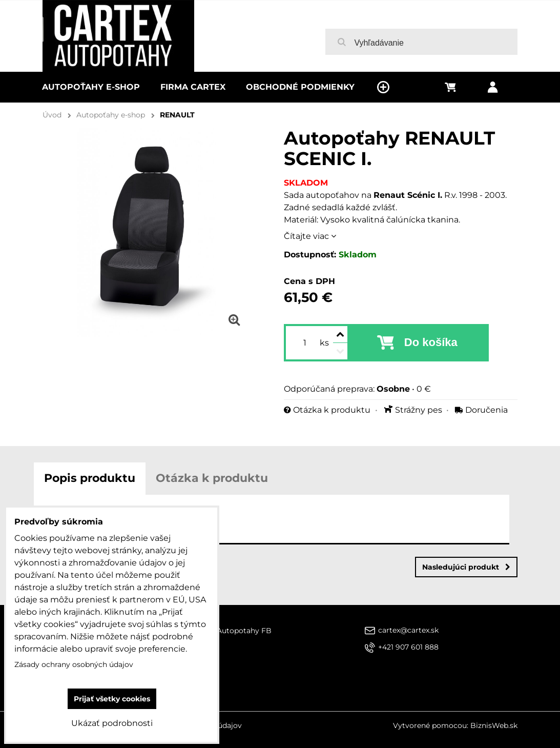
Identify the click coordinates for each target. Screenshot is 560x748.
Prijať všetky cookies (112, 699)
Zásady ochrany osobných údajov (74, 664)
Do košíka (431, 342)
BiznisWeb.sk (494, 725)
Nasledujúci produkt (466, 567)
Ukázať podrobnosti (112, 723)
